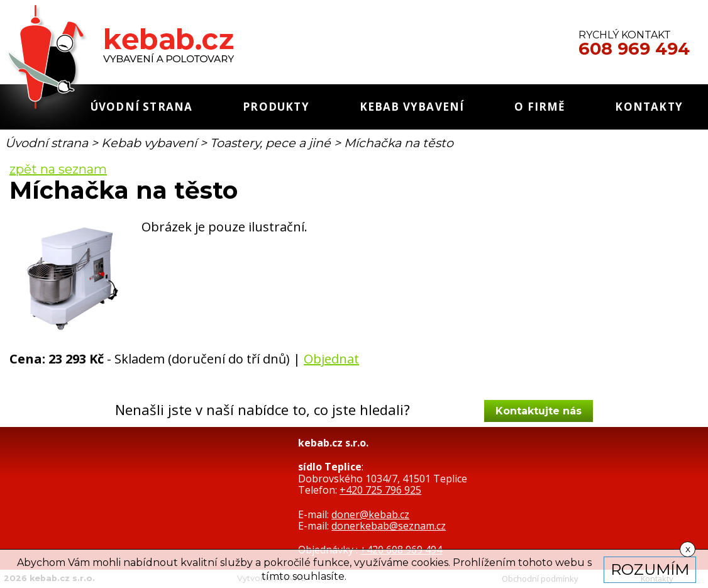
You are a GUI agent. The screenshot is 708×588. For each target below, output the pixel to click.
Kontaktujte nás (539, 411)
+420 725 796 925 (380, 490)
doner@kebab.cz (370, 514)
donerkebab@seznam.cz (389, 526)
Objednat (331, 359)
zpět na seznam (58, 169)
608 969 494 (634, 49)
